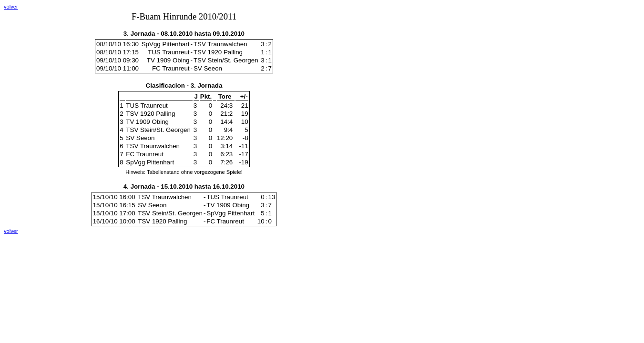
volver (11, 7)
